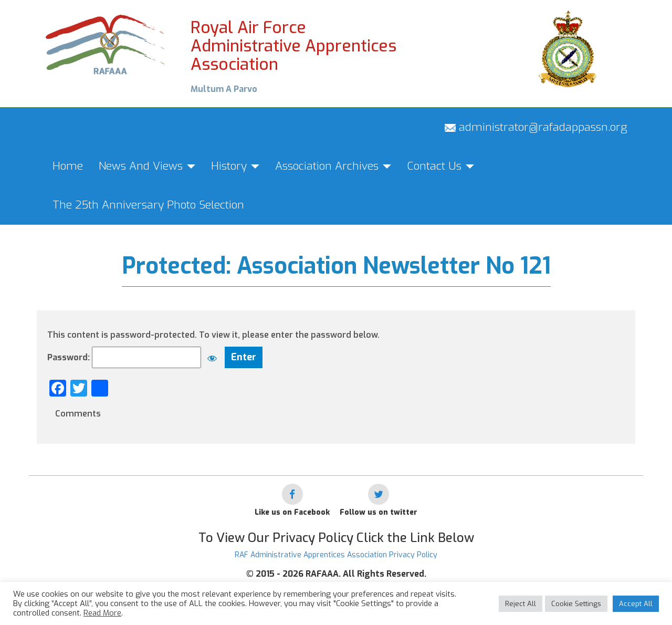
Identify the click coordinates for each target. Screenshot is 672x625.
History (235, 166)
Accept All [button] (636, 604)
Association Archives (333, 166)
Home (68, 166)
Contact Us (440, 166)
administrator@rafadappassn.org (536, 127)
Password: (135, 357)
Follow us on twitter (379, 512)
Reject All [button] (521, 604)
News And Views (147, 166)
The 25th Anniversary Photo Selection (148, 205)
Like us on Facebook (292, 512)
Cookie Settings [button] (576, 604)
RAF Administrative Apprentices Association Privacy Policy (336, 555)
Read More (102, 613)
